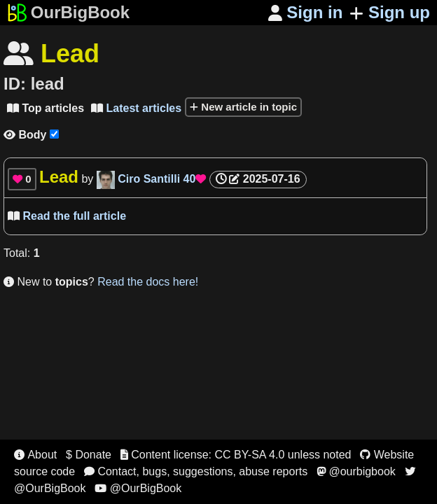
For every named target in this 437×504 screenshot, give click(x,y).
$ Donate (89, 455)
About (35, 455)
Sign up (390, 12)
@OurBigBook (138, 488)
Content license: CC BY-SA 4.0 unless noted (236, 455)
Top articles (46, 108)
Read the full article (67, 216)
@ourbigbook (356, 471)
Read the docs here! (148, 282)
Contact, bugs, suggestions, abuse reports (196, 471)
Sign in (306, 12)
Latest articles (136, 108)
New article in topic (243, 107)
